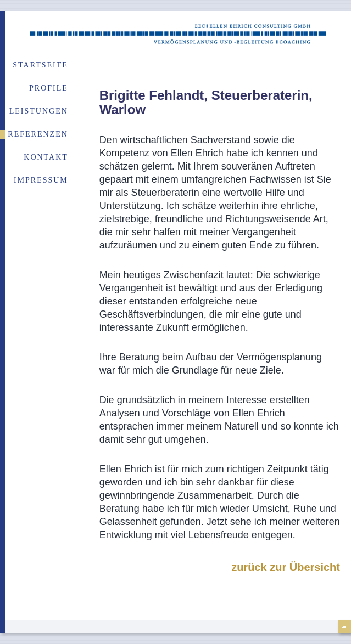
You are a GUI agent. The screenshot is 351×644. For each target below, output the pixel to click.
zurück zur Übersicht (286, 567)
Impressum (41, 180)
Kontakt (46, 157)
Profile (49, 88)
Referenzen (38, 134)
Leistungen (39, 111)
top (344, 627)
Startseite (40, 65)
